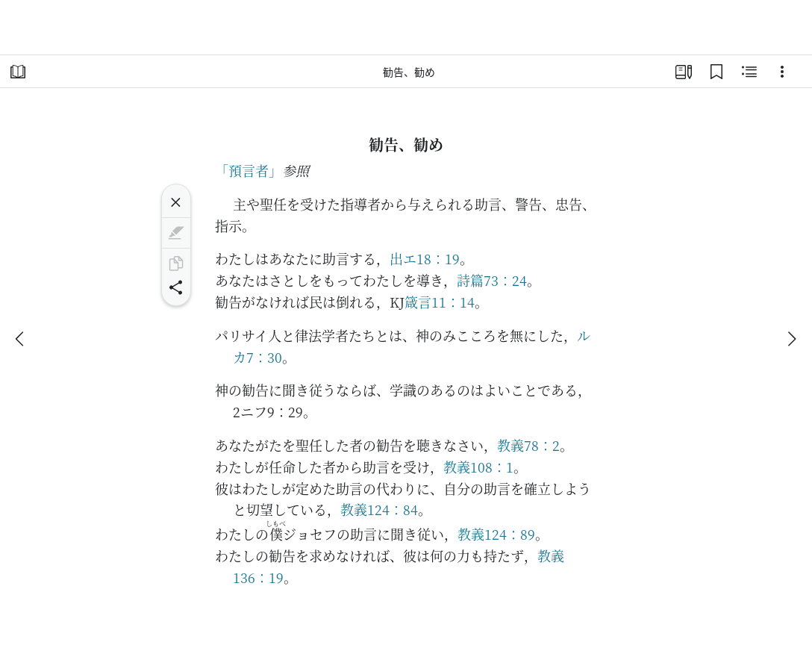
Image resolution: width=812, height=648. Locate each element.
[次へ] (791, 339)
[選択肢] (782, 72)
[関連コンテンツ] (749, 72)
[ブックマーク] (716, 72)
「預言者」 (249, 170)
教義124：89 (496, 534)
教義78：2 (528, 445)
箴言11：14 (440, 302)
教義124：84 (379, 509)
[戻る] (21, 339)
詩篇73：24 (492, 280)
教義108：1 (478, 467)
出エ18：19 (425, 258)
